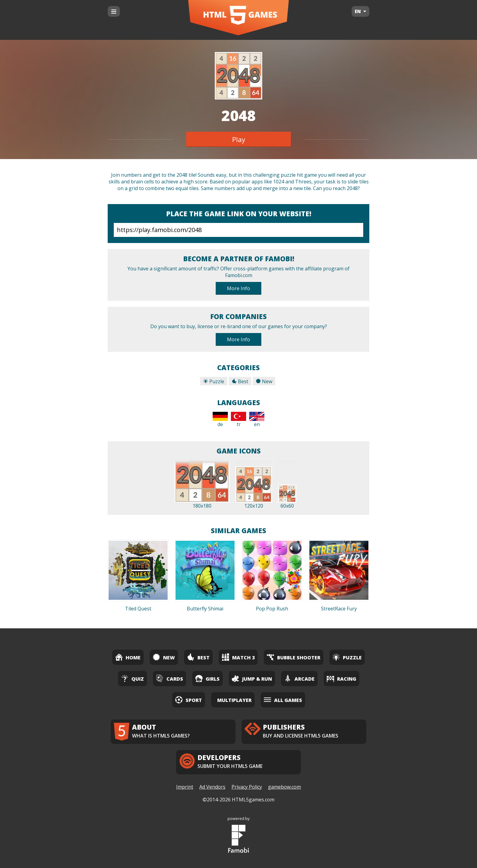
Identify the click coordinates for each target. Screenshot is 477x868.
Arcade (299, 678)
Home (128, 657)
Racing (341, 678)
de (220, 420)
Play (239, 139)
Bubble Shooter (294, 657)
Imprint (185, 787)
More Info (238, 288)
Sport (189, 700)
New (264, 381)
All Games (283, 700)
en (257, 420)
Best (240, 381)
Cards (170, 678)
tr (238, 420)
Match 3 (238, 657)
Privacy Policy (247, 787)
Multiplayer (234, 700)
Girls (207, 678)
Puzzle (214, 381)
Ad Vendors (212, 787)
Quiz (132, 678)
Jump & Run (252, 678)
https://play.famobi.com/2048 (238, 230)
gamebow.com (284, 787)
